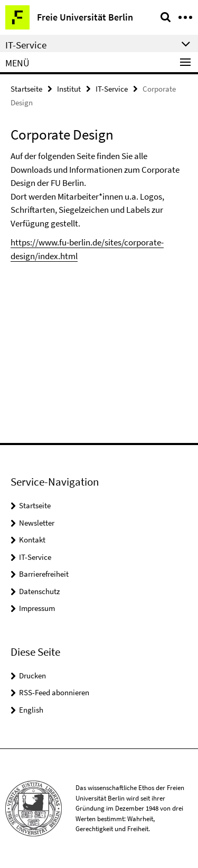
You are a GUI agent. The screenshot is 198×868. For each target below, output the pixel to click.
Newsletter (37, 523)
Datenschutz (39, 591)
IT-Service (112, 89)
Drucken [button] (32, 675)
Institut (69, 89)
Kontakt (32, 540)
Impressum (37, 608)
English (31, 710)
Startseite (26, 89)
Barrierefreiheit (44, 574)
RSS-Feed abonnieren (54, 692)
